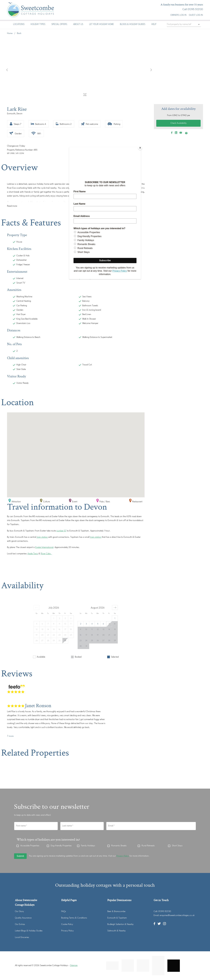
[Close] (140, 148)
